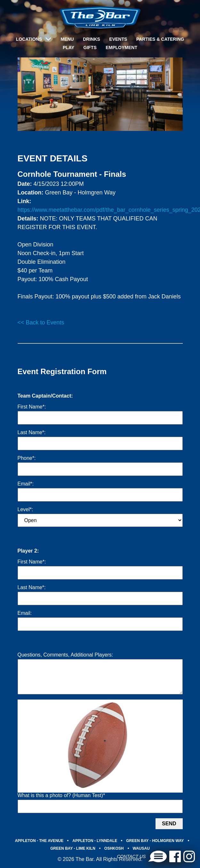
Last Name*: (32, 432)
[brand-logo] (100, 18)
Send (169, 831)
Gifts (90, 47)
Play (68, 47)
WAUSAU (141, 856)
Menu (67, 39)
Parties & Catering (160, 39)
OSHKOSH (114, 856)
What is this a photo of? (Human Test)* (61, 803)
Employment (121, 47)
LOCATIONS (29, 39)
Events (118, 39)
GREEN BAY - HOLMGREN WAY (155, 848)
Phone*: (27, 458)
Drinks (92, 39)
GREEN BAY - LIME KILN (73, 856)
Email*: (26, 484)
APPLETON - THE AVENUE (39, 848)
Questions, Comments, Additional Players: (65, 655)
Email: (25, 613)
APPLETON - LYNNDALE (95, 848)
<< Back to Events (41, 322)
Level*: (25, 509)
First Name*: (32, 407)
